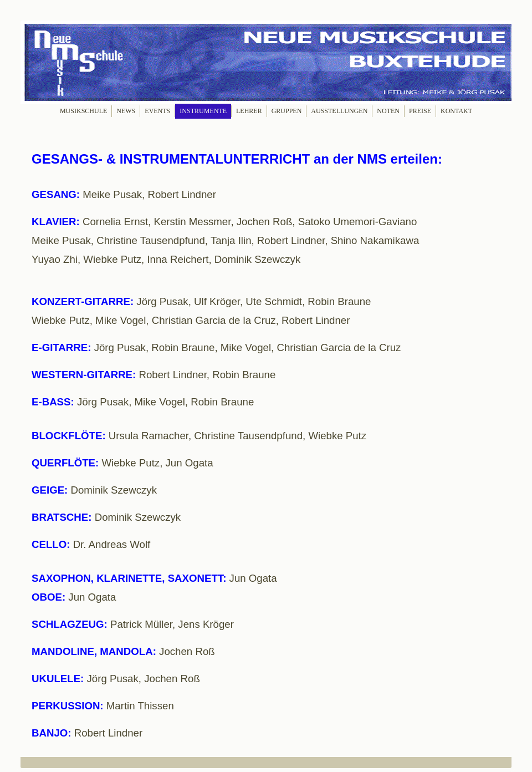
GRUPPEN (287, 111)
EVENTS (157, 111)
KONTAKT (456, 111)
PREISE (420, 111)
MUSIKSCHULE (83, 111)
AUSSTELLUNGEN (339, 111)
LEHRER (249, 111)
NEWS (126, 111)
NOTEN (388, 111)
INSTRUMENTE (203, 111)
